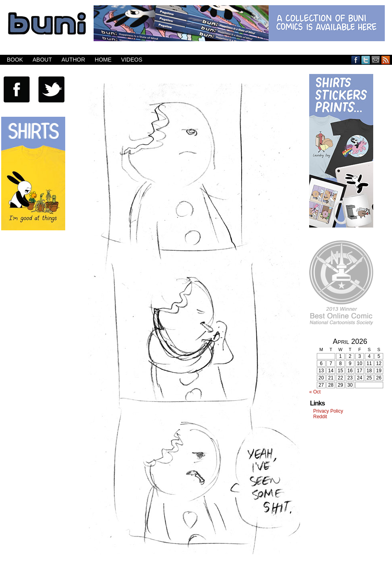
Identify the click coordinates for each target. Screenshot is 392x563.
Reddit (320, 417)
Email (376, 60)
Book (15, 60)
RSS (386, 60)
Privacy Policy (328, 411)
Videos (132, 60)
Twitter (366, 60)
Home (103, 60)
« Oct (315, 392)
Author (73, 60)
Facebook (356, 60)
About (42, 60)
